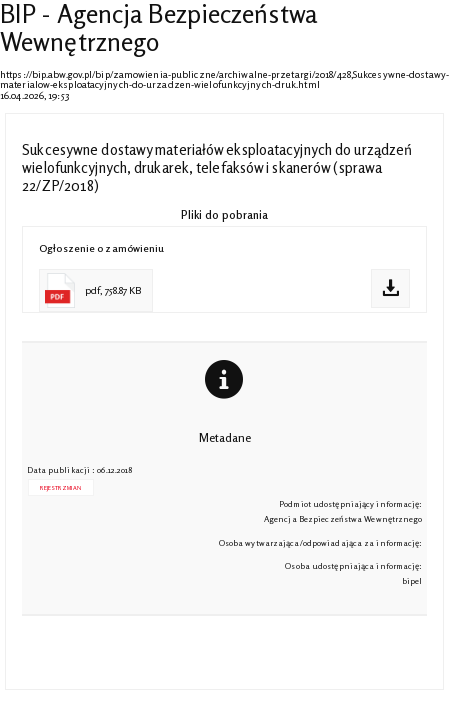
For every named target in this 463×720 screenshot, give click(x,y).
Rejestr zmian (60, 487)
